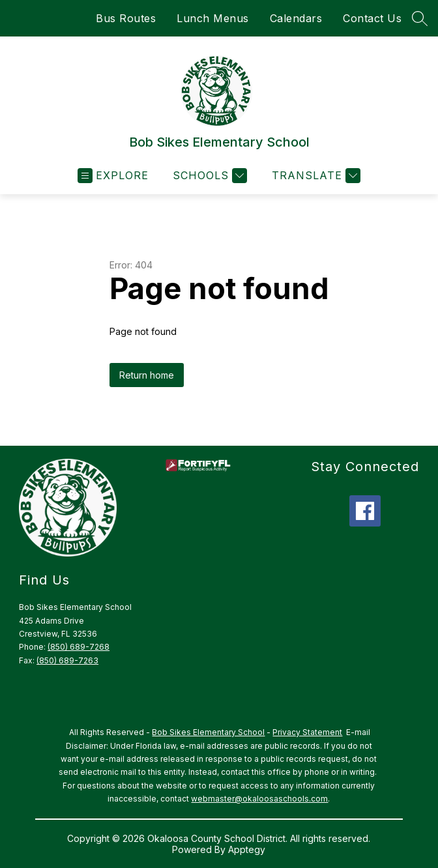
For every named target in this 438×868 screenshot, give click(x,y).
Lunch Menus (213, 18)
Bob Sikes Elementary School (208, 732)
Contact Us (372, 18)
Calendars (296, 18)
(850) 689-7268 (79, 647)
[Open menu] (113, 176)
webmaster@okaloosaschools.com (259, 799)
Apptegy (247, 849)
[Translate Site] (314, 176)
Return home (147, 375)
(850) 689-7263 (67, 660)
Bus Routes (126, 18)
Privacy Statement (307, 732)
